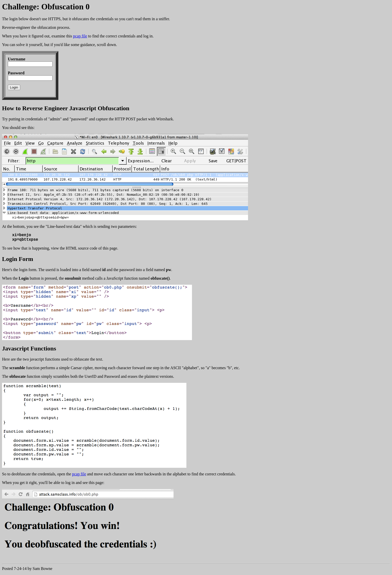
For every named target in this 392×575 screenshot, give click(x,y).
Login (14, 87)
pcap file (80, 36)
